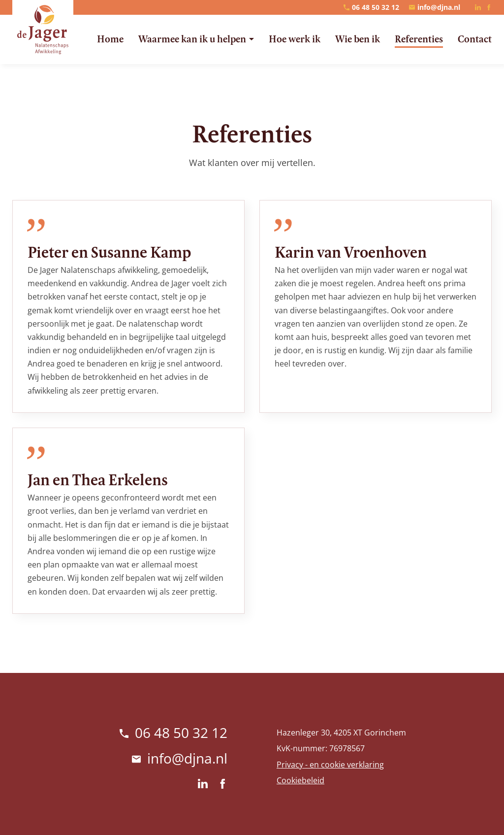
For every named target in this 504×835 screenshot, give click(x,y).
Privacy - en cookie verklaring (330, 765)
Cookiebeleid (300, 780)
